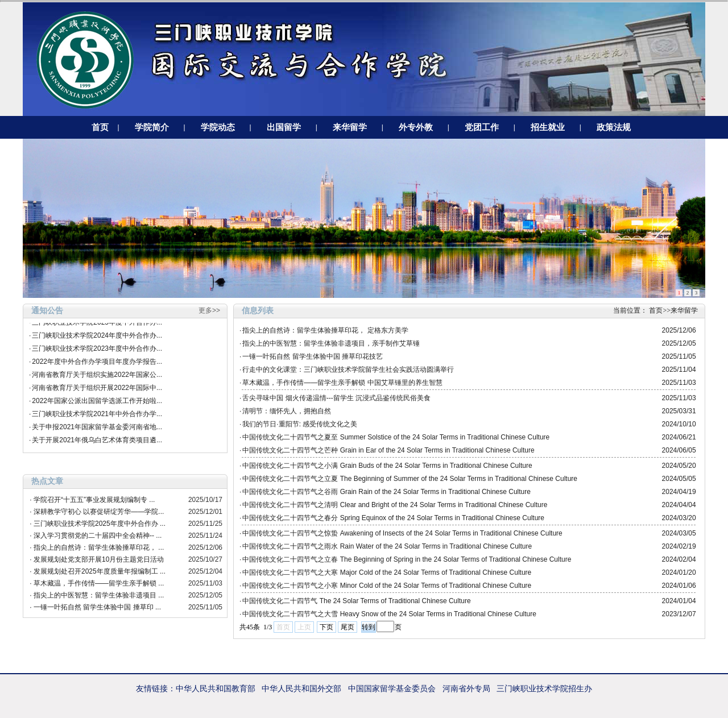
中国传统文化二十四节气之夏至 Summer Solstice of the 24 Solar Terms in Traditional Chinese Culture (396, 437)
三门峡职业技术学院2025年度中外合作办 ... (100, 524)
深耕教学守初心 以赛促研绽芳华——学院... (99, 512)
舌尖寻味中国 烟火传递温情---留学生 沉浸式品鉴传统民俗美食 (336, 398)
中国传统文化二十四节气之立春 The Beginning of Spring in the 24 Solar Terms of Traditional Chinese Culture (407, 559)
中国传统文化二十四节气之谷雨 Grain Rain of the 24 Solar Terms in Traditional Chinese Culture (386, 492)
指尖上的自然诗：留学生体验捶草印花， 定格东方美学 (325, 330)
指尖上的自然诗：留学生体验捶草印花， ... (99, 547)
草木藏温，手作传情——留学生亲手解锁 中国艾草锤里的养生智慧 (342, 383)
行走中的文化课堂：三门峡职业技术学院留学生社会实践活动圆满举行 (348, 370)
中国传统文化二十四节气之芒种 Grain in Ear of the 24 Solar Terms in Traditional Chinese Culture (388, 450)
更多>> (209, 310)
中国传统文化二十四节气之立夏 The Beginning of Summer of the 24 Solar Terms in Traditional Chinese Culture (410, 479)
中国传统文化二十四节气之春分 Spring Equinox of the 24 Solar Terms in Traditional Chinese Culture (393, 518)
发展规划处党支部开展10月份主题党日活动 (99, 559)
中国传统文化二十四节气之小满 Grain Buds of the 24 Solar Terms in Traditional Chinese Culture (387, 466)
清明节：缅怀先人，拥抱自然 (287, 411)
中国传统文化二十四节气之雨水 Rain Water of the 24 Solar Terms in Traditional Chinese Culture (387, 546)
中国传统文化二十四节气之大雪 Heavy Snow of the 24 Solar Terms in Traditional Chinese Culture (389, 614)
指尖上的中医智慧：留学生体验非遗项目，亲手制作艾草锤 (331, 343)
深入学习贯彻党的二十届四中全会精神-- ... (98, 536)
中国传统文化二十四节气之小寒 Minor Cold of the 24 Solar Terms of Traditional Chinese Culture (387, 586)
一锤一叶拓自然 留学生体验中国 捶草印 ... (97, 607)
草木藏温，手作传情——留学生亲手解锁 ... (99, 583)
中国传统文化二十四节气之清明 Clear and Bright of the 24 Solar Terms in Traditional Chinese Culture (395, 505)
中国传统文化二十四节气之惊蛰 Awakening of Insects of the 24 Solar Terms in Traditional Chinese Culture (402, 533)
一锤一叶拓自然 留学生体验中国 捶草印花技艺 (313, 356)
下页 (326, 627)
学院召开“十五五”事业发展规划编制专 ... (94, 500)
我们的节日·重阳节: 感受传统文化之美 (300, 424)
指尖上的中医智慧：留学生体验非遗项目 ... (99, 595)
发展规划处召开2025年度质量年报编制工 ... (100, 571)
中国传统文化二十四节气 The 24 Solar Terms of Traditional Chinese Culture (356, 601)
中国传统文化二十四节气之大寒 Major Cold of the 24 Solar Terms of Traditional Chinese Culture (387, 572)
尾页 (348, 627)
